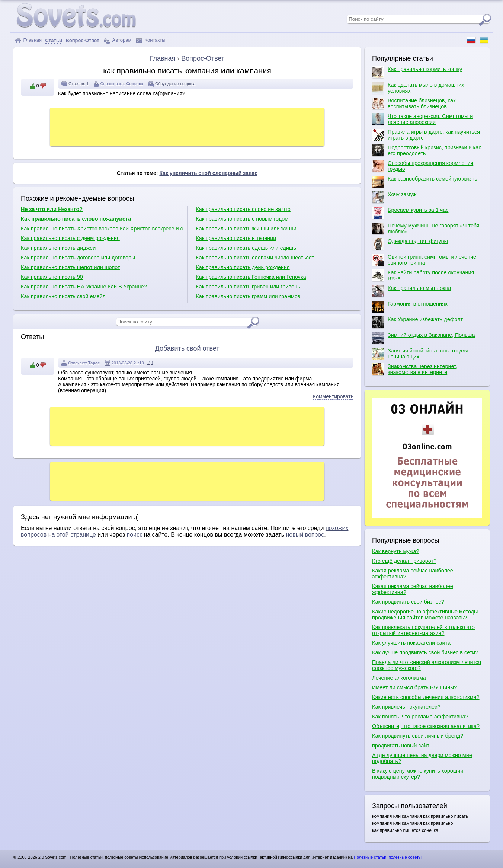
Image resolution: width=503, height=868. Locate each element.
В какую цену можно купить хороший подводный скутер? (418, 774)
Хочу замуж (394, 197)
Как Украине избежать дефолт (417, 322)
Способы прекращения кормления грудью (423, 166)
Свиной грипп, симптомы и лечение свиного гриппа (424, 260)
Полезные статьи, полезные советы (388, 857)
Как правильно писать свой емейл (63, 296)
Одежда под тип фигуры (410, 244)
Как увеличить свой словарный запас (208, 173)
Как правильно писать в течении (236, 238)
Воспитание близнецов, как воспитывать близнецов (414, 103)
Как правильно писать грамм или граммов (248, 296)
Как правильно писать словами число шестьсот (255, 258)
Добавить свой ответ (187, 348)
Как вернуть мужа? (395, 551)
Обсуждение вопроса (175, 84)
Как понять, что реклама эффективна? (420, 717)
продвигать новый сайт (401, 746)
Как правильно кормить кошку (417, 72)
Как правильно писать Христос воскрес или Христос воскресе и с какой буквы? (102, 229)
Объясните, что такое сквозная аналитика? (426, 726)
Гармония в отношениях (410, 307)
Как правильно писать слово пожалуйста (76, 219)
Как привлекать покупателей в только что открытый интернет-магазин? (423, 630)
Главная (28, 40)
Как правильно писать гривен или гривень (248, 287)
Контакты (151, 40)
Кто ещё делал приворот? (404, 561)
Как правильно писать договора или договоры (78, 258)
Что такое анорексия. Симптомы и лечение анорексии (422, 119)
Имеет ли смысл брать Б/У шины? (414, 687)
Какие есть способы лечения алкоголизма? (426, 697)
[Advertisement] (187, 126)
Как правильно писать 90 (52, 277)
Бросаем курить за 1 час (410, 213)
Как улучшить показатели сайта (411, 643)
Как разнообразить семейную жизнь (425, 182)
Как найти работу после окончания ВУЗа (423, 275)
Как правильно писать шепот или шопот (71, 267)
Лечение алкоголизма (399, 678)
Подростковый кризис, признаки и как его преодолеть (427, 150)
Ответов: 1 (79, 84)
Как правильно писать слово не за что (243, 209)
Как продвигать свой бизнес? (408, 602)
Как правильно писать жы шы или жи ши (246, 229)
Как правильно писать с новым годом (242, 219)
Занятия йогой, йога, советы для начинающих (420, 354)
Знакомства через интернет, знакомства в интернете (415, 369)
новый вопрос (305, 535)
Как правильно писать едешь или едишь (246, 248)
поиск (134, 535)
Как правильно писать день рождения (243, 267)
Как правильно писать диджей (58, 248)
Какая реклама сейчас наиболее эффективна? (413, 574)
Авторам (118, 40)
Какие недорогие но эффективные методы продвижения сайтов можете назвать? (425, 615)
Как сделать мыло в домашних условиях (418, 88)
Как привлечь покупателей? (406, 707)
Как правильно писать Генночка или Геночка (251, 277)
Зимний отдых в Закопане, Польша (423, 338)
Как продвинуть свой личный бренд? (418, 736)
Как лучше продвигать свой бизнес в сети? (425, 652)
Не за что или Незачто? (52, 209)
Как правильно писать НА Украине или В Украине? (84, 287)
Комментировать (333, 396)
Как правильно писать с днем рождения (70, 238)
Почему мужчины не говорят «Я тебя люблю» (426, 229)
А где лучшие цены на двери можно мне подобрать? (422, 758)
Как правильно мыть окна (412, 291)
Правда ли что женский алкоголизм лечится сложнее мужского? (427, 665)
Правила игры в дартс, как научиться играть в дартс (426, 135)
